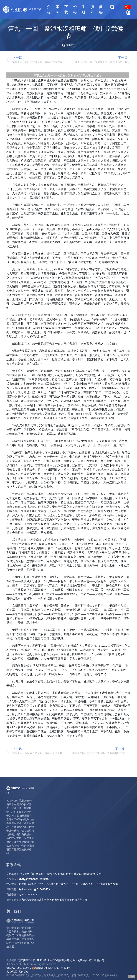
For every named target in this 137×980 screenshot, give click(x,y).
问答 (101, 9)
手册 (83, 9)
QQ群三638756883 (82, 884)
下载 (66, 9)
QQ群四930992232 (107, 884)
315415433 (42, 889)
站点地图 (12, 972)
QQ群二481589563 (58, 884)
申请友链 (99, 960)
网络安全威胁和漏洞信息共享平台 (68, 900)
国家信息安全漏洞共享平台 (34, 900)
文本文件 (68, 45)
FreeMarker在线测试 (70, 874)
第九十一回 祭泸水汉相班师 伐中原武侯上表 (68, 32)
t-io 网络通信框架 (83, 960)
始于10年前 (22, 9)
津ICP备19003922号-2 (19, 968)
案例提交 (24, 972)
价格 (75, 9)
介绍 (49, 9)
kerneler (26, 889)
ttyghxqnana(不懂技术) (34, 879)
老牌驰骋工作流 (27, 960)
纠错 (132, 976)
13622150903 (28, 894)
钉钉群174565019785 (31, 884)
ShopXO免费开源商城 (60, 960)
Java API (52, 874)
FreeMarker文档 (92, 874)
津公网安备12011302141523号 (51, 968)
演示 (92, 9)
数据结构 (41, 874)
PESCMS (41, 960)
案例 (57, 9)
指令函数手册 (27, 874)
